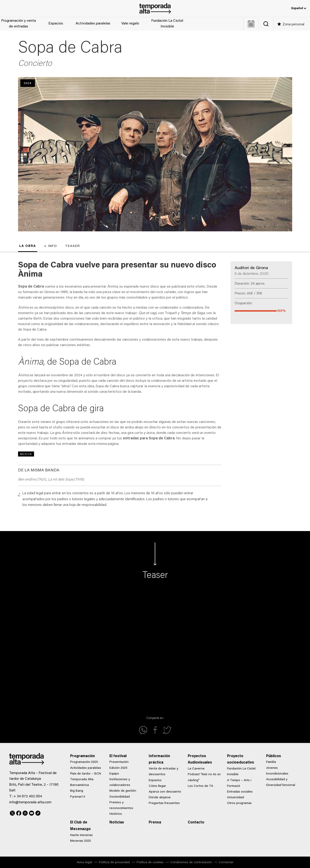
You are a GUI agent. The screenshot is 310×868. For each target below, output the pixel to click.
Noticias (117, 823)
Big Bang (77, 791)
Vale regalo (130, 24)
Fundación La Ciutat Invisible (167, 24)
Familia (271, 762)
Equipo (114, 774)
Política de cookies (150, 863)
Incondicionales (277, 774)
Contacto (196, 823)
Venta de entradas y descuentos (163, 772)
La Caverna (196, 769)
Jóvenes (272, 768)
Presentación (119, 762)
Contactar (226, 863)
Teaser (73, 246)
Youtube (32, 812)
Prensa (155, 823)
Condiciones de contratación (191, 863)
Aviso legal (84, 863)
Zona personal (293, 25)
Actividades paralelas (93, 24)
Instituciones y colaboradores (120, 782)
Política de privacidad (114, 863)
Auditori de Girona (251, 268)
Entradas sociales (240, 792)
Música (26, 454)
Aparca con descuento (165, 792)
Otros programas (239, 803)
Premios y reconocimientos (121, 805)
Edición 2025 (118, 768)
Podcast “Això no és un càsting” (204, 777)
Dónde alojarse (160, 798)
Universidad (236, 798)
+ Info (51, 246)
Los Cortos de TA (200, 786)
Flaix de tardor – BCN (86, 774)
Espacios (56, 24)
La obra (28, 246)
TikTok (38, 812)
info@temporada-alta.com (30, 802)
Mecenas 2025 (81, 841)
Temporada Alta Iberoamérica (82, 782)
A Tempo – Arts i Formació (239, 783)
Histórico (116, 814)
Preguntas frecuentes (164, 803)
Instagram (25, 812)
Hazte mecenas (81, 835)
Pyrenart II (78, 797)
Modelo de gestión (123, 791)
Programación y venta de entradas (19, 24)
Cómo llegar (157, 786)
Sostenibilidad (120, 797)
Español (299, 8)
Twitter (12, 812)
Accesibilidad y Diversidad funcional (281, 782)
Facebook (19, 812)
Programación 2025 (84, 762)
